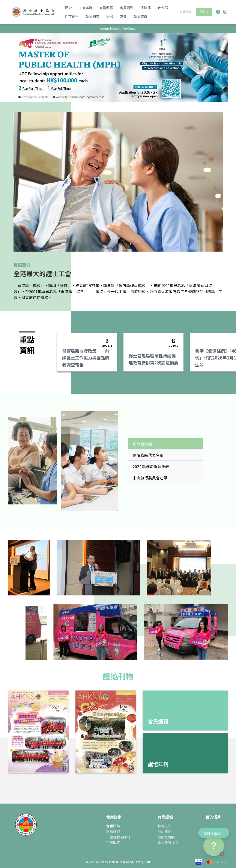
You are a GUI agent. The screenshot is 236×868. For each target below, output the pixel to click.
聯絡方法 (164, 826)
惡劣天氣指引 (168, 843)
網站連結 (164, 831)
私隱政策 (113, 843)
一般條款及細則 (118, 837)
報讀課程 (113, 831)
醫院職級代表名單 (148, 455)
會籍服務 (113, 826)
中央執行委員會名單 (150, 478)
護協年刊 (158, 764)
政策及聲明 (166, 837)
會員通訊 (158, 721)
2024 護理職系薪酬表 (151, 466)
